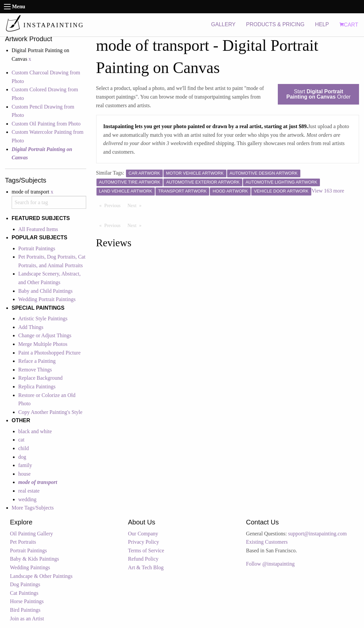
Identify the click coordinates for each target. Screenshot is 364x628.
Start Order (319, 94)
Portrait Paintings (37, 248)
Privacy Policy (144, 542)
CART (349, 25)
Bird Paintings (25, 610)
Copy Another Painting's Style (50, 412)
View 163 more (328, 191)
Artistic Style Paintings (43, 318)
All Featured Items (38, 229)
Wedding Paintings (30, 567)
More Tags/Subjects (33, 508)
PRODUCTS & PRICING (275, 24)
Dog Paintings (25, 584)
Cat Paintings (24, 593)
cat (21, 440)
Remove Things (35, 370)
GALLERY (223, 24)
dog (22, 457)
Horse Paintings (27, 601)
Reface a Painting (37, 361)
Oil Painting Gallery (31, 534)
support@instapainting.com (317, 534)
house (24, 474)
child (24, 448)
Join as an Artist (27, 619)
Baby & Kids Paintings (34, 559)
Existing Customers (267, 542)
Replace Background (40, 378)
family (25, 465)
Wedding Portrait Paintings (47, 299)
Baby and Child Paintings (45, 291)
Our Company (143, 534)
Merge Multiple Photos (43, 344)
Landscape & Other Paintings (41, 576)
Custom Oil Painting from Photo (46, 124)
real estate (29, 491)
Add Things (31, 327)
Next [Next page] (136, 205)
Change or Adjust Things (45, 335)
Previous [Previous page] (114, 205)
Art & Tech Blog (146, 567)
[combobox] (49, 202)
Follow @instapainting (270, 564)
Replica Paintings (37, 387)
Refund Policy (143, 559)
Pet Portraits (23, 542)
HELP (322, 24)
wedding (27, 499)
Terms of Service (146, 550)
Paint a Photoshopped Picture (49, 353)
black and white (35, 431)
